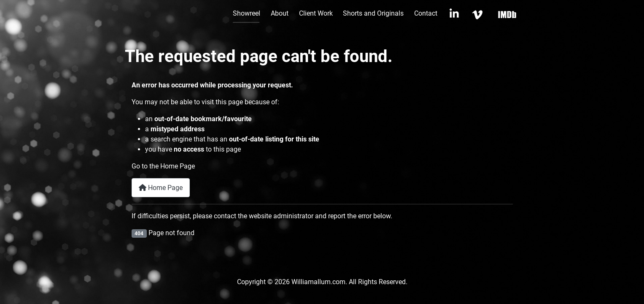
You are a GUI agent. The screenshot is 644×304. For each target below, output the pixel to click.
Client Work (316, 13)
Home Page (161, 188)
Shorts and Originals (373, 13)
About (280, 13)
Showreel (247, 13)
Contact (426, 13)
